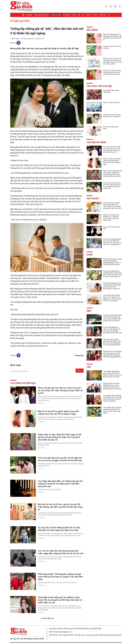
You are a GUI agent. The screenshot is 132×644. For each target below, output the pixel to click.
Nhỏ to (96, 15)
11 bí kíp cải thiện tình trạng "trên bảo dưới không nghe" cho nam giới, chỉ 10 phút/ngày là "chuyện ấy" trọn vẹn (112, 287)
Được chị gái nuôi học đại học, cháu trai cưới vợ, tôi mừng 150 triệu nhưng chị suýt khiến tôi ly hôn (60, 390)
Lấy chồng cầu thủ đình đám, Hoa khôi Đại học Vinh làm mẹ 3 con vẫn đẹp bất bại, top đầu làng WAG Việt (112, 342)
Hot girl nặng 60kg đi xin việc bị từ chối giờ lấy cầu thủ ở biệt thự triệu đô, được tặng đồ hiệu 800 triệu (112, 330)
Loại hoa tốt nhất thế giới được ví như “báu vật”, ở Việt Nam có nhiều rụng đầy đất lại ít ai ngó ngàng (112, 298)
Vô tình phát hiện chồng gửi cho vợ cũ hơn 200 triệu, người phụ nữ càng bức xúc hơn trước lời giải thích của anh (112, 243)
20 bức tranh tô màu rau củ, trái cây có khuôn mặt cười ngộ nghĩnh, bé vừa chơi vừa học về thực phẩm (112, 61)
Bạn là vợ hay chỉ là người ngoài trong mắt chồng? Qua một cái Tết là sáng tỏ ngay (58, 413)
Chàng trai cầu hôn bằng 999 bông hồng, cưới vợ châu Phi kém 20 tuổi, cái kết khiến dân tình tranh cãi (112, 386)
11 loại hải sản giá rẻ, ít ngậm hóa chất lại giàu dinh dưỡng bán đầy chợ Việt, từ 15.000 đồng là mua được (112, 262)
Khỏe (74, 15)
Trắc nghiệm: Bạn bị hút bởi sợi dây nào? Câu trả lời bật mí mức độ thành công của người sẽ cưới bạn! (112, 398)
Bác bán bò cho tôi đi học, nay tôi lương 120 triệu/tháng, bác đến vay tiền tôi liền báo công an (60, 507)
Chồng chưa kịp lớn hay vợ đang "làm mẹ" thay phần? (112, 115)
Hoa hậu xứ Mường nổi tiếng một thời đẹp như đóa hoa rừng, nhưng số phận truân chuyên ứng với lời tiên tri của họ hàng (112, 319)
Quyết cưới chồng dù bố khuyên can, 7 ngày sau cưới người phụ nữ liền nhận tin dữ (111, 218)
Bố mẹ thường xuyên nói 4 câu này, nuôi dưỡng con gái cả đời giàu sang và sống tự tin (112, 37)
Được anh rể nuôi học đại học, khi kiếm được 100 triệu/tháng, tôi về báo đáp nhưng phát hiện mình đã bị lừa (112, 206)
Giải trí (89, 15)
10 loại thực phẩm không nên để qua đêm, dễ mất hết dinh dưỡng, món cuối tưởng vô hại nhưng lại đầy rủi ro (112, 274)
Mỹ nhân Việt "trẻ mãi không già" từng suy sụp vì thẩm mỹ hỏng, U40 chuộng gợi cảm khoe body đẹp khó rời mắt (112, 355)
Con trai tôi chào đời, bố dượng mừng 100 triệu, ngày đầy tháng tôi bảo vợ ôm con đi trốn (61, 552)
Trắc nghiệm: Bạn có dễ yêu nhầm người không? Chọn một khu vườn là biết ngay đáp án (112, 410)
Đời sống (29, 15)
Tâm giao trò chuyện (41, 15)
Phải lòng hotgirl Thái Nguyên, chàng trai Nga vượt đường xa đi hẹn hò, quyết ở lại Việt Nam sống (60, 577)
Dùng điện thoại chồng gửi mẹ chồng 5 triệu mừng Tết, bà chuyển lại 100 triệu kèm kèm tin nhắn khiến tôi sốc (60, 600)
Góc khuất (67, 15)
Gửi (80, 371)
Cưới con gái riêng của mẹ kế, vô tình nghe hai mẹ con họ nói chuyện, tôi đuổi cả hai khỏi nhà (60, 459)
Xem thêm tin (48, 618)
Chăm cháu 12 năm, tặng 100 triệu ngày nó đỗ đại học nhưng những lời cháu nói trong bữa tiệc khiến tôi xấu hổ (60, 437)
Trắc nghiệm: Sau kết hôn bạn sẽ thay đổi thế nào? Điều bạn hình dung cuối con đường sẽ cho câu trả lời (112, 374)
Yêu (83, 15)
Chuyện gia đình (56, 15)
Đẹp (79, 15)
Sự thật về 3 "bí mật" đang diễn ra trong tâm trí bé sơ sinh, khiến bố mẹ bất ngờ (112, 72)
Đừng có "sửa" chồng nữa (112, 102)
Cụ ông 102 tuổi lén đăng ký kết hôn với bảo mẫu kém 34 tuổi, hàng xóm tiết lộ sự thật (59, 529)
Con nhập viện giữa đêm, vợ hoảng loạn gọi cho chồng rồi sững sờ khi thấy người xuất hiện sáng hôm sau (60, 484)
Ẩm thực (103, 15)
